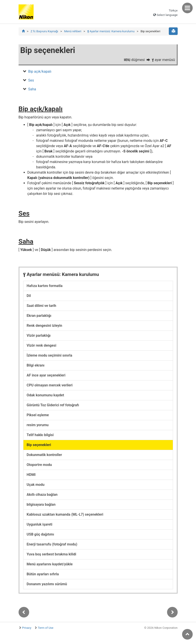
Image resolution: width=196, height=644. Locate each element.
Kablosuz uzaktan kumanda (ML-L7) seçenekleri (65, 514)
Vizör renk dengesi (42, 345)
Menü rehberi (73, 31)
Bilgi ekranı (36, 365)
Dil (29, 296)
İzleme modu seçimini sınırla (49, 355)
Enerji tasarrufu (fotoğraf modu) (52, 544)
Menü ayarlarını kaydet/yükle (50, 564)
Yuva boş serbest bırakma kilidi (51, 554)
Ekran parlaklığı (39, 316)
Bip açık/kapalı (40, 71)
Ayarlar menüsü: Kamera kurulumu (111, 31)
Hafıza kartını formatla (45, 286)
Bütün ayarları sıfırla (43, 574)
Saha (32, 89)
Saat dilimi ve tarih (42, 306)
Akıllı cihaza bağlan (42, 495)
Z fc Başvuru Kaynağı (44, 31)
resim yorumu (38, 425)
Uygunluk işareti (40, 524)
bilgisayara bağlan (41, 504)
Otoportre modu (39, 465)
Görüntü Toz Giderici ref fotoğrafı (53, 405)
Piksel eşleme (38, 415)
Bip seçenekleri (39, 445)
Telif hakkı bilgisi (40, 435)
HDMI (31, 475)
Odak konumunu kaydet (45, 395)
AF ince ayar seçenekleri (46, 375)
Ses (31, 80)
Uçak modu (36, 485)
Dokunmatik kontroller (44, 455)
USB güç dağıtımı (40, 534)
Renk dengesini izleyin (45, 326)
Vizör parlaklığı (39, 335)
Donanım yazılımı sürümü (47, 584)
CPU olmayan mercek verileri (50, 385)
